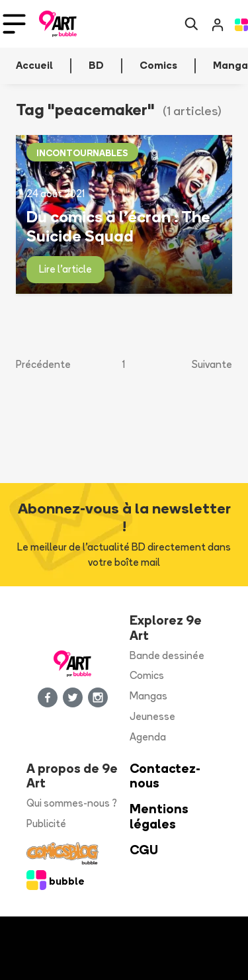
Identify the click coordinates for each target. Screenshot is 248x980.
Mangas (148, 696)
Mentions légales (159, 817)
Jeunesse (152, 716)
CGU (144, 850)
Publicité (46, 824)
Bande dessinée (167, 655)
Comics (147, 675)
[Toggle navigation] (14, 24)
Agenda (148, 737)
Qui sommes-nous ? (72, 803)
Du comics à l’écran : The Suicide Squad (118, 226)
